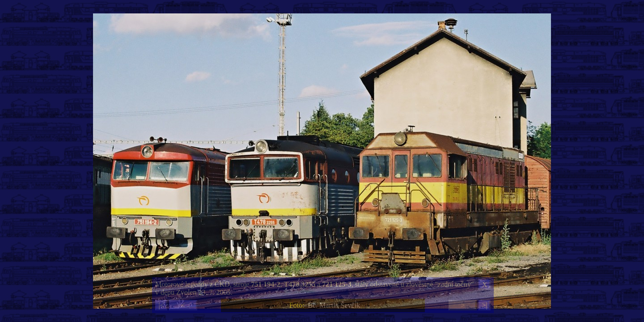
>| (484, 305)
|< (161, 305)
